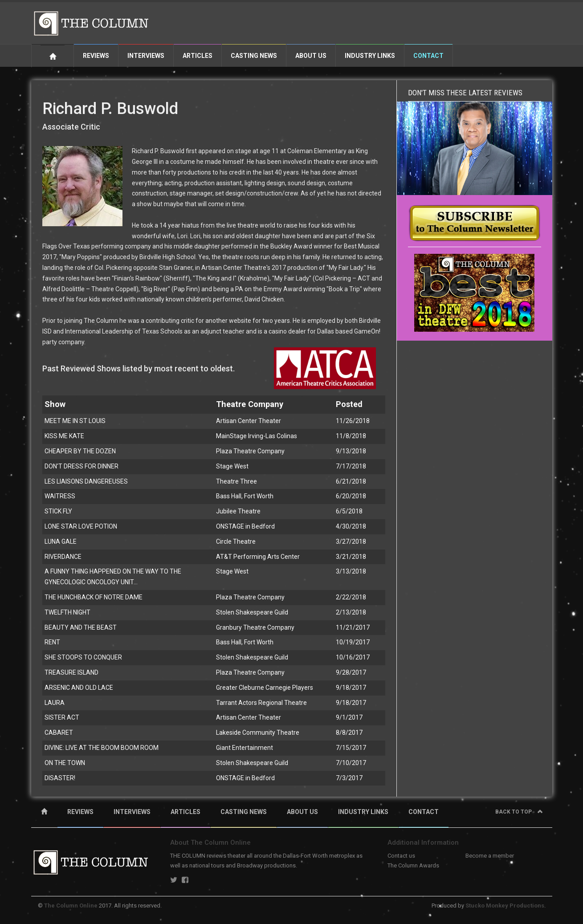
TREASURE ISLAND (71, 672)
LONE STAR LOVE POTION (81, 526)
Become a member (490, 856)
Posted (349, 404)
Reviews (96, 56)
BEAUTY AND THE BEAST (81, 627)
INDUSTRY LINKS (363, 812)
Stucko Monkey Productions (505, 906)
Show (55, 404)
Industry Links (370, 56)
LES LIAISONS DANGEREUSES (86, 481)
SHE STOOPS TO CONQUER (83, 657)
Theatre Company (250, 404)
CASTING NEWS (244, 812)
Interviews (146, 56)
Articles (198, 56)
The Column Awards (413, 865)
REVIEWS (80, 812)
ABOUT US (302, 812)
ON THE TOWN (65, 763)
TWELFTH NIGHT (67, 612)
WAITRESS (60, 496)
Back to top (519, 812)
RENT (52, 642)
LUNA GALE (61, 541)
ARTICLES (185, 812)
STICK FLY (58, 511)
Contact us (401, 856)
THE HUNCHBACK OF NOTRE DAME (94, 597)
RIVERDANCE (63, 557)
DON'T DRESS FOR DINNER (82, 466)
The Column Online (71, 906)
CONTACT (424, 812)
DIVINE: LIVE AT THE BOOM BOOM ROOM (102, 748)
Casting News (254, 56)
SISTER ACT (62, 717)
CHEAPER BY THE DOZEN (80, 451)
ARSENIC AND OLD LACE (79, 688)
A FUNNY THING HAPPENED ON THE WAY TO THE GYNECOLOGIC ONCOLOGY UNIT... (113, 577)
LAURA (55, 703)
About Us (311, 56)
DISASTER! (60, 778)
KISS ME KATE (64, 436)
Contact (428, 56)
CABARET (59, 733)
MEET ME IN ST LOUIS (75, 421)
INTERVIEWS (132, 812)
